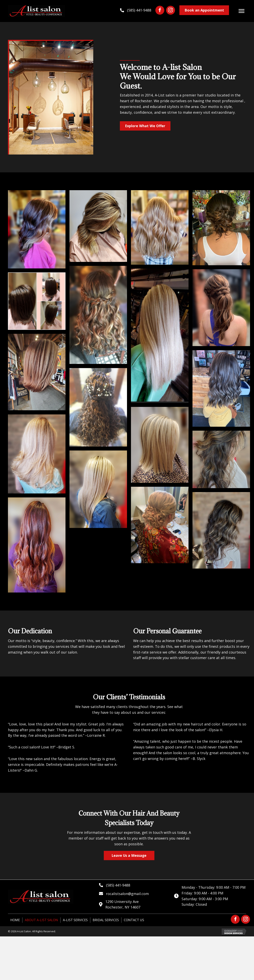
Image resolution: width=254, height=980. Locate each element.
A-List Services (75, 920)
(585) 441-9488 (139, 10)
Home (15, 920)
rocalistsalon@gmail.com (127, 894)
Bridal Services (106, 920)
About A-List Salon (41, 920)
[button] (160, 10)
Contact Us (134, 920)
